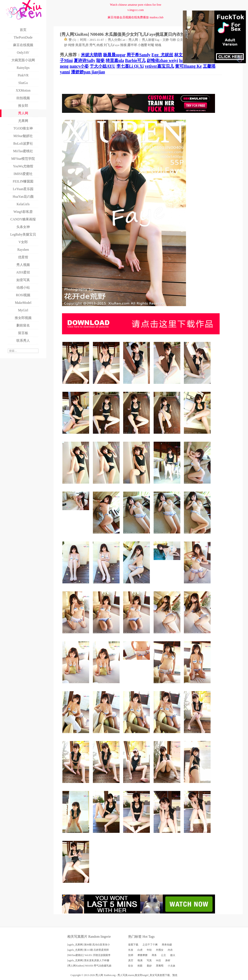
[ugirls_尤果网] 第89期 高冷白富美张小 (89, 945)
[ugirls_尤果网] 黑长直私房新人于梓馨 (88, 960)
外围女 (160, 950)
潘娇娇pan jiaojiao (88, 72)
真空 (131, 960)
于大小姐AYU (103, 66)
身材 (168, 960)
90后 (158, 960)
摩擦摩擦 (142, 955)
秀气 (92, 45)
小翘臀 (142, 45)
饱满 (140, 960)
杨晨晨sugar (114, 55)
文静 (166, 40)
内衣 (170, 950)
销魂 (158, 45)
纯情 (71, 45)
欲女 (131, 966)
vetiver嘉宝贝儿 (159, 66)
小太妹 (171, 966)
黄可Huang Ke (188, 66)
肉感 (100, 45)
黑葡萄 (160, 966)
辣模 (123, 45)
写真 (149, 960)
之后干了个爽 (150, 945)
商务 (154, 955)
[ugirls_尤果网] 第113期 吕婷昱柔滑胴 (88, 950)
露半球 (132, 45)
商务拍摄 (167, 945)
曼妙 (149, 966)
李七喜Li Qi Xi (130, 66)
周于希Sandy (138, 55)
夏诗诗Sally (84, 60)
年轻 (149, 950)
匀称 (173, 40)
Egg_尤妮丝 (162, 55)
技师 (131, 955)
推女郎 (139, 975)
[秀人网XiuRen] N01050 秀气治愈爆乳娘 (89, 966)
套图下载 (133, 945)
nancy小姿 (79, 66)
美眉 (78, 45)
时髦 (151, 45)
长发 (131, 950)
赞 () (70, 40)
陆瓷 (100, 60)
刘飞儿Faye (112, 45)
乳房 (85, 45)
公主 (180, 40)
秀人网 (133, 40)
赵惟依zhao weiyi (162, 60)
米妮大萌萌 (91, 55)
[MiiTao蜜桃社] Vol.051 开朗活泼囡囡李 (89, 955)
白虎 (140, 950)
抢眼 (140, 966)
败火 (173, 955)
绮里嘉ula (115, 60)
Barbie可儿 (135, 60)
